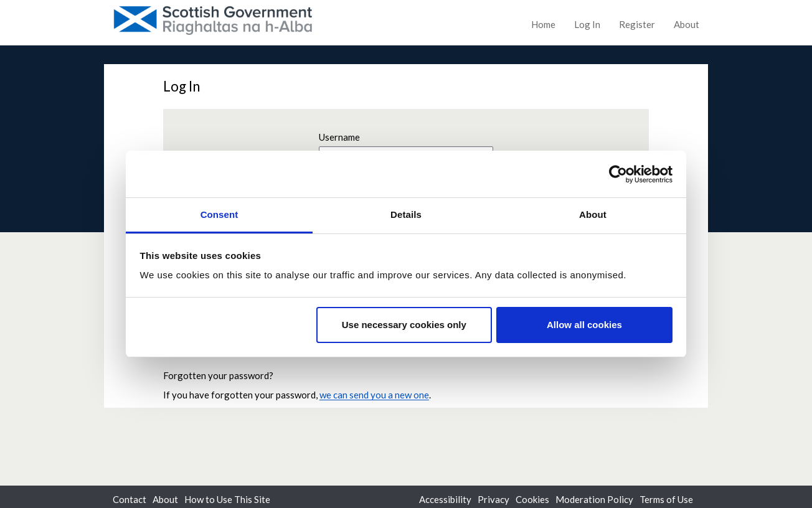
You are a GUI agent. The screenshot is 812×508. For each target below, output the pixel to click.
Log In (587, 24)
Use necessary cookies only (404, 325)
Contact (130, 499)
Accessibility (445, 499)
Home (543, 24)
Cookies (532, 499)
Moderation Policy (594, 499)
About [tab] (593, 214)
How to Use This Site (227, 499)
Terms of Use (666, 499)
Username (339, 137)
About (687, 24)
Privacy (493, 499)
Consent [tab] (220, 214)
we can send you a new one (374, 395)
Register (637, 24)
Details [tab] (406, 214)
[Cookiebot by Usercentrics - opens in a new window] (618, 174)
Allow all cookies (584, 325)
